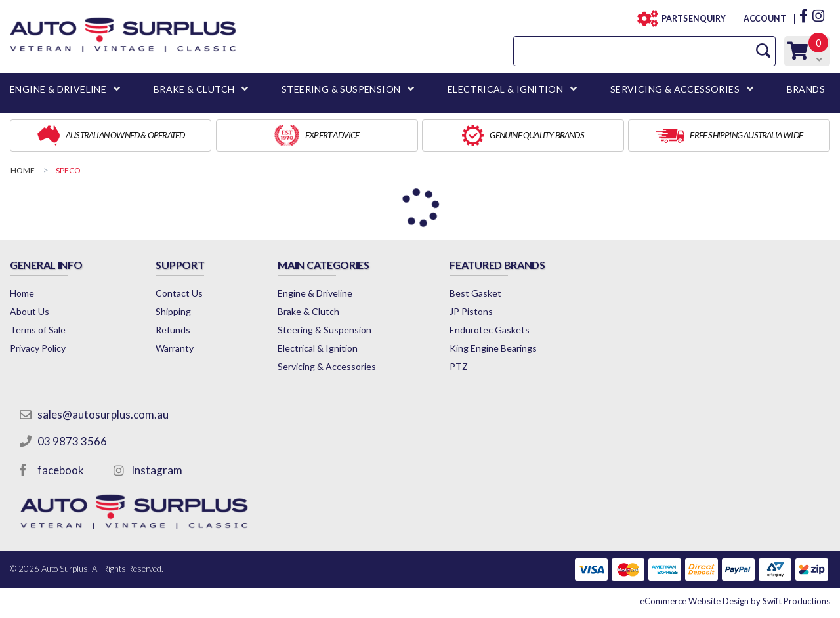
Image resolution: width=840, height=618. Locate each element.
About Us (30, 311)
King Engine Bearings (493, 348)
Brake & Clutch (308, 311)
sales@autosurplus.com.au (103, 414)
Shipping (173, 311)
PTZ (459, 366)
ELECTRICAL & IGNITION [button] (505, 89)
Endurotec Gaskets (490, 330)
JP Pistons (471, 311)
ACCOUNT (764, 19)
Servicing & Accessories (327, 366)
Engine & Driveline (315, 293)
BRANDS (806, 89)
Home (22, 293)
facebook (61, 470)
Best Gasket (475, 293)
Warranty (175, 348)
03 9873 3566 (72, 441)
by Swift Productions (735, 601)
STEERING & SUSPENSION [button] (341, 89)
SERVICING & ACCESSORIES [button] (675, 89)
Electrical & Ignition (318, 348)
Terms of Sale (38, 330)
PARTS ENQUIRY (690, 19)
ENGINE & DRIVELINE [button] (58, 89)
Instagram (157, 470)
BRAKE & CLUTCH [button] (194, 89)
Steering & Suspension (325, 330)
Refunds (173, 330)
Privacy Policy (38, 348)
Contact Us (179, 293)
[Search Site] (763, 51)
